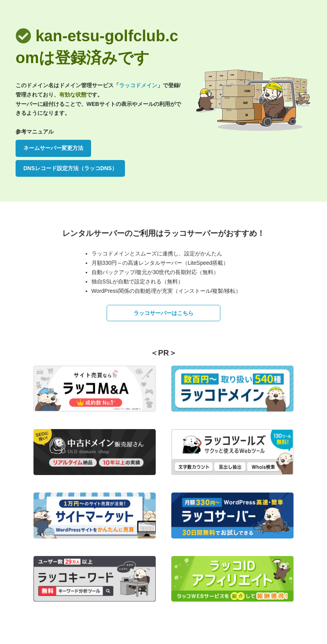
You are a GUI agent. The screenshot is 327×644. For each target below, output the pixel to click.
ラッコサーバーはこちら (163, 313)
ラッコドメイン (138, 85)
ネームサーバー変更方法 (53, 148)
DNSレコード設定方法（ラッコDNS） (70, 168)
